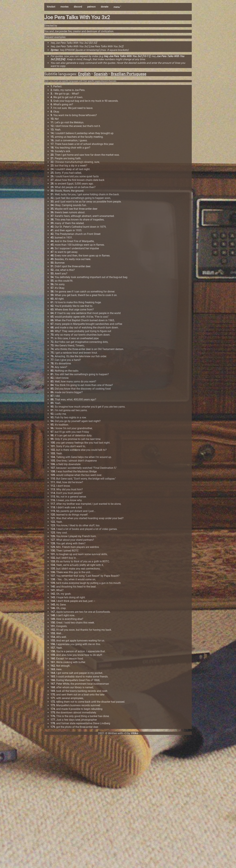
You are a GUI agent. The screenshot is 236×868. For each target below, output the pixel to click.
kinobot (51, 7)
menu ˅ (117, 7)
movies (64, 7)
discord (78, 7)
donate (105, 7)
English (84, 74)
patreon (91, 7)
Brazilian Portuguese (128, 74)
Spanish (101, 74)
